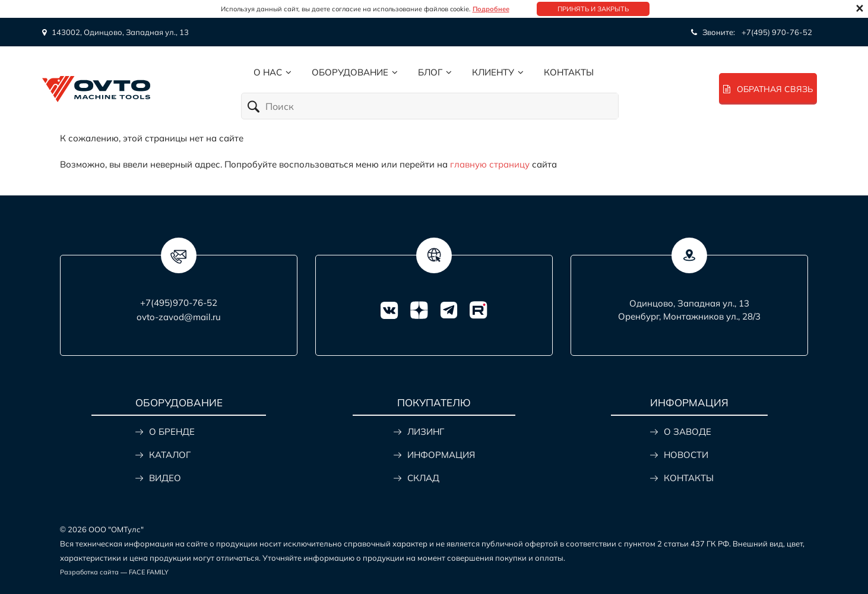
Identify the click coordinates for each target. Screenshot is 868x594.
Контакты (569, 72)
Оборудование (350, 72)
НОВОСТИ (686, 455)
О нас (268, 72)
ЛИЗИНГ (426, 432)
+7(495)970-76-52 (179, 303)
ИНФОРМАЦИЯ (441, 455)
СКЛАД (423, 478)
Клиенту (493, 72)
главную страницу (490, 164)
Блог (430, 72)
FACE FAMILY (149, 572)
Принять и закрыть (593, 9)
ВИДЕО (165, 478)
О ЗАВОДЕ (688, 432)
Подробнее (491, 9)
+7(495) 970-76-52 (777, 32)
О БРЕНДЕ (172, 432)
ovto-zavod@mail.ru (179, 317)
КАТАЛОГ (170, 455)
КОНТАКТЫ (689, 478)
